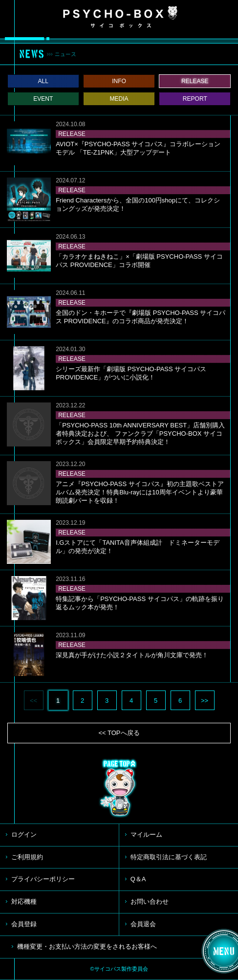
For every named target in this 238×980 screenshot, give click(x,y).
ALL (43, 81)
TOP (119, 788)
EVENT (43, 99)
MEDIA (119, 99)
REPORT (195, 99)
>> (205, 701)
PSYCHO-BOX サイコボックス (120, 17)
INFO (119, 81)
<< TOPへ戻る (119, 733)
